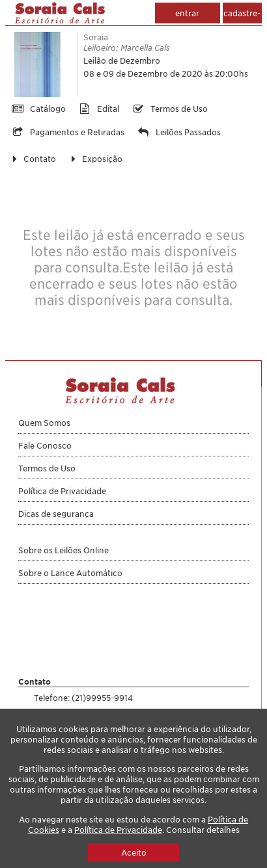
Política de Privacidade (118, 830)
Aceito (134, 852)
